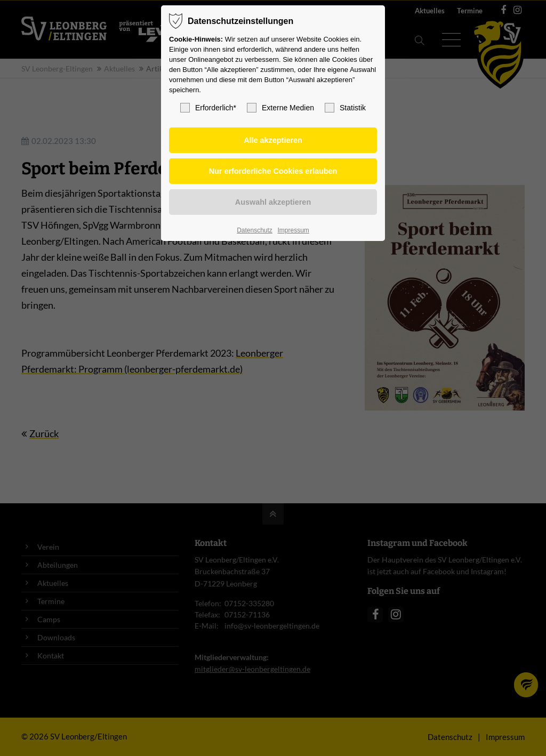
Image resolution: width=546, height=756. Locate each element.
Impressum (293, 230)
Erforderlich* (208, 108)
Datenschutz (255, 230)
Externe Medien (280, 108)
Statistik (345, 108)
